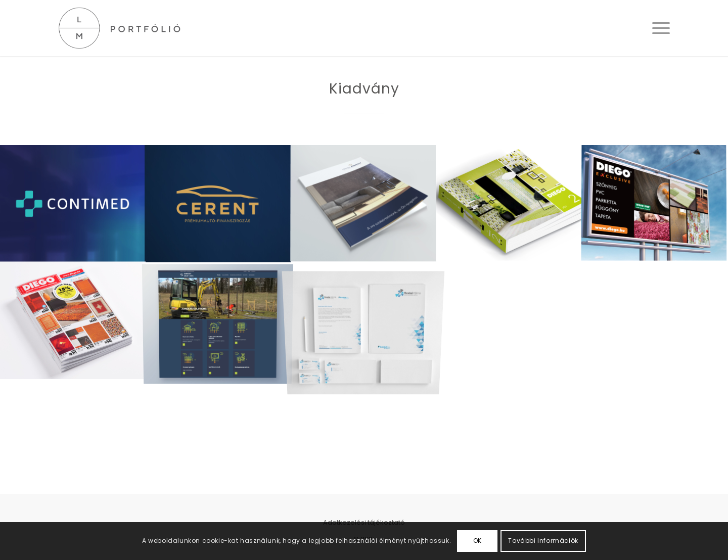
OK (477, 541)
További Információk (543, 541)
